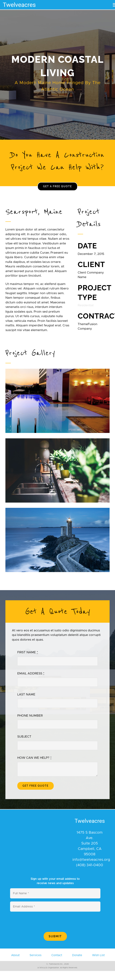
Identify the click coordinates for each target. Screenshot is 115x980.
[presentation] (37, 922)
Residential (86, 305)
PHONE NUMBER (30, 716)
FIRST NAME (28, 652)
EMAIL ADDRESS (31, 673)
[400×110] (19, 2)
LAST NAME (26, 694)
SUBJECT (24, 737)
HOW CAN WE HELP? (34, 758)
